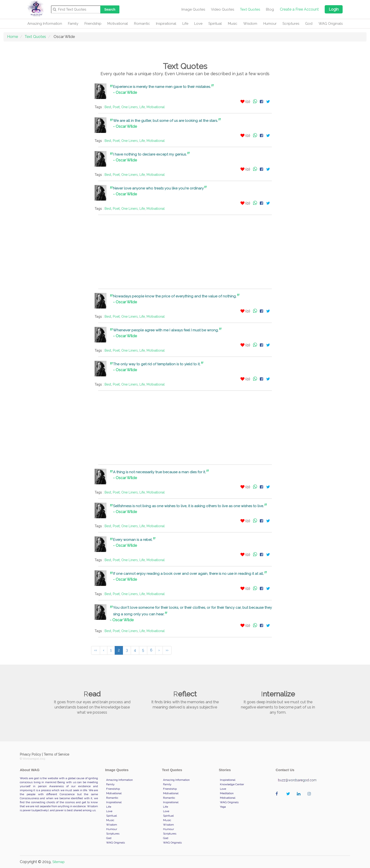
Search (110, 9)
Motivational (118, 24)
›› (167, 650)
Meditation (227, 793)
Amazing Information (45, 24)
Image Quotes (193, 9)
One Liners (130, 107)
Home (13, 37)
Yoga (223, 807)
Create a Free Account (299, 9)
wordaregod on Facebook (279, 799)
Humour (270, 24)
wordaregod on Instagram (310, 799)
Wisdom (250, 24)
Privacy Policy (30, 754)
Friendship (93, 24)
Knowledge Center (232, 784)
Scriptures (291, 24)
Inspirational (166, 24)
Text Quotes (250, 9)
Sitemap (59, 862)
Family (73, 24)
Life (185, 24)
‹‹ (96, 650)
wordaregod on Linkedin (300, 799)
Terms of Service (56, 754)
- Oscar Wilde (125, 93)
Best (108, 107)
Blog (270, 9)
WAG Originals (331, 24)
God (309, 24)
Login (334, 9)
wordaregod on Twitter (289, 799)
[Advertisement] (63, 154)
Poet (116, 107)
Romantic (142, 24)
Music (233, 24)
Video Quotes (223, 9)
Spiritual (215, 24)
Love (198, 24)
